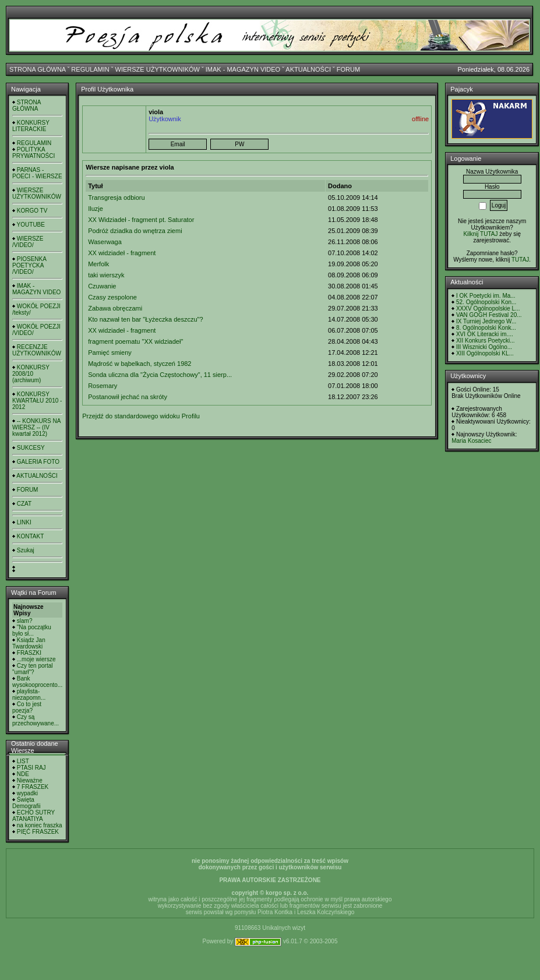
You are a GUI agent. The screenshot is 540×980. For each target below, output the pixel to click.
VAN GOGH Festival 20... (489, 315)
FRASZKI (29, 653)
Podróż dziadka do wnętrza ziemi (135, 231)
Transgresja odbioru (116, 198)
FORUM (348, 69)
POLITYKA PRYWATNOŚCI (33, 153)
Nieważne (30, 780)
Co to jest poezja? (27, 707)
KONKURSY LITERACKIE (31, 126)
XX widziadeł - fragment (122, 253)
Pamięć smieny (110, 352)
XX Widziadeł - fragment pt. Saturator (141, 220)
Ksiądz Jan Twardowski (29, 643)
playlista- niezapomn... (29, 695)
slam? (25, 621)
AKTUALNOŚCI (308, 69)
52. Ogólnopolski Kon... (486, 302)
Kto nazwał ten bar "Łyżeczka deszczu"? (145, 319)
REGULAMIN (90, 69)
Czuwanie (102, 286)
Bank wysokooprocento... (37, 682)
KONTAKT (30, 536)
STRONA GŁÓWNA (38, 69)
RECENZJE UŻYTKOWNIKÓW (37, 350)
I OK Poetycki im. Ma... (486, 296)
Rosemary (103, 386)
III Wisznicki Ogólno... (484, 347)
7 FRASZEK (33, 787)
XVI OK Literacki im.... (485, 334)
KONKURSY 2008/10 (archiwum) (31, 374)
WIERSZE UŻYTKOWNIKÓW (158, 69)
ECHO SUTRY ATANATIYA (33, 816)
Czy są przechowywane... (36, 720)
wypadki (27, 793)
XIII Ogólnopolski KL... (485, 353)
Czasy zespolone (112, 297)
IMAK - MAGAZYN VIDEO (243, 69)
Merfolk (98, 264)
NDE (23, 774)
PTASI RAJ (31, 768)
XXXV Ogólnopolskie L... (488, 309)
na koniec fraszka (40, 825)
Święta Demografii (26, 803)
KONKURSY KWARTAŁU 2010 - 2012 (37, 401)
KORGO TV (32, 211)
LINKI (24, 522)
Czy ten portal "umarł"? (32, 669)
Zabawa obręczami (115, 308)
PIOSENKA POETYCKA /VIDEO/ (29, 265)
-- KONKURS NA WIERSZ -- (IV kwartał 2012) (36, 427)
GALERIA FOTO (38, 462)
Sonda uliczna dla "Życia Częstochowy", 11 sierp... (160, 375)
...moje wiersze (36, 659)
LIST (23, 761)
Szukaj (26, 550)
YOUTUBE (31, 225)
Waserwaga (105, 242)
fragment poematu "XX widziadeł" (135, 341)
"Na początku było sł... (32, 630)
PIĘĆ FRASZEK (38, 832)
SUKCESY (31, 448)
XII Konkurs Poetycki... (486, 341)
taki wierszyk (106, 275)
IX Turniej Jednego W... (486, 321)
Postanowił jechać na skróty (128, 397)
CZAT (24, 504)
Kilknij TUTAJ (480, 234)
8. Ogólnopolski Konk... (486, 328)
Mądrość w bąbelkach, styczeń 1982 (140, 364)
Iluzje (96, 209)
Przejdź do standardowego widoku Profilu (141, 416)
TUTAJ (520, 260)
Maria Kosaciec (471, 441)
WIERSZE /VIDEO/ (28, 242)
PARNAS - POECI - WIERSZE (37, 173)
